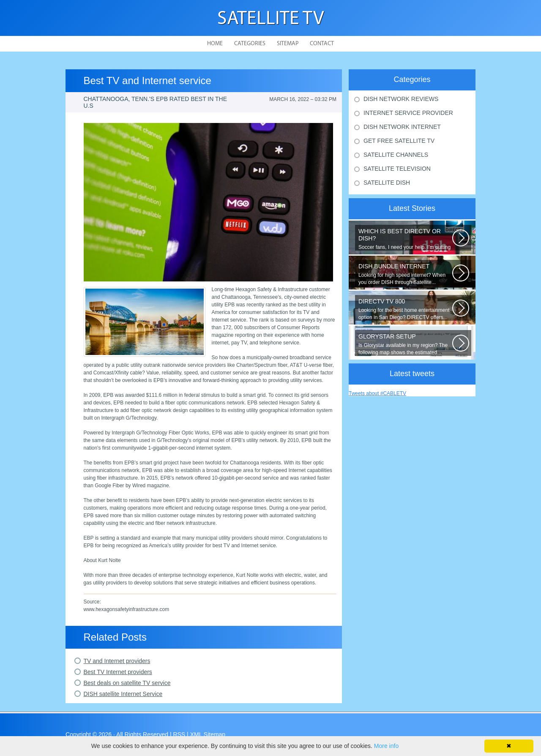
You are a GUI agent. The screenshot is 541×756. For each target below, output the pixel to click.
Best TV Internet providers (118, 672)
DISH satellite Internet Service (123, 694)
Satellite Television (397, 169)
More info (386, 746)
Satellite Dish (387, 183)
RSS (179, 734)
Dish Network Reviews (401, 99)
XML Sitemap (208, 734)
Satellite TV (271, 19)
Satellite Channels (396, 155)
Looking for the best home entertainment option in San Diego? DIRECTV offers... (405, 309)
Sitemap (288, 44)
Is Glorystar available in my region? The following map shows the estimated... (405, 344)
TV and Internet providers (117, 661)
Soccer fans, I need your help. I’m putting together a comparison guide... (405, 239)
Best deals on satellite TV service (127, 683)
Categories (250, 44)
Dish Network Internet (402, 127)
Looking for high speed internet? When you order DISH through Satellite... (405, 274)
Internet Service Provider (408, 113)
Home (215, 44)
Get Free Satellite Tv (399, 141)
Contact (322, 44)
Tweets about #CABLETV (377, 393)
